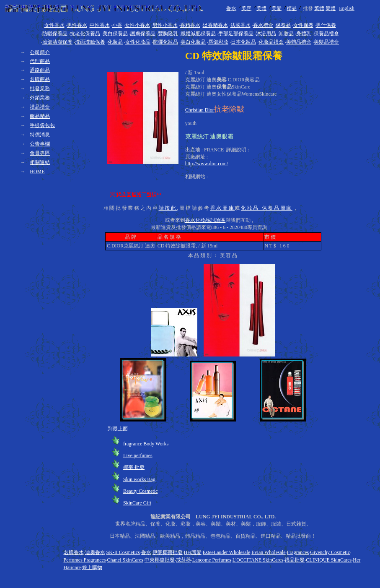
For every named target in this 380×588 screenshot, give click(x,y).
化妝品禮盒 (271, 42)
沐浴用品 (266, 34)
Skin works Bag (139, 479)
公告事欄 (40, 144)
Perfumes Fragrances (85, 560)
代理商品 (40, 61)
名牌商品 (40, 79)
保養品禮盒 (326, 34)
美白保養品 (115, 34)
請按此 (168, 208)
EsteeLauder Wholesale (226, 552)
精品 (292, 8)
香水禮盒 (263, 25)
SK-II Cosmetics (123, 552)
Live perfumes (138, 455)
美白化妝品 (193, 42)
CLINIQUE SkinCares (329, 560)
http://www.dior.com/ (207, 164)
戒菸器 (184, 560)
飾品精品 (40, 116)
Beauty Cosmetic (140, 491)
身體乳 (304, 34)
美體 (261, 8)
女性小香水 (137, 25)
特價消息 (40, 135)
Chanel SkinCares (125, 560)
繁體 (319, 8)
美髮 (277, 8)
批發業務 (40, 88)
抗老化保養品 (85, 34)
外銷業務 (40, 98)
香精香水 (190, 25)
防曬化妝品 (165, 42)
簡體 (331, 8)
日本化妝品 (243, 42)
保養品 (283, 25)
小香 (117, 25)
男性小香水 (165, 25)
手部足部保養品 (236, 34)
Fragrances (298, 552)
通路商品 (40, 70)
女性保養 (303, 25)
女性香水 (54, 25)
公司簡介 (40, 52)
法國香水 (240, 25)
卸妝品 (286, 34)
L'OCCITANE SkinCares (258, 560)
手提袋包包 (42, 125)
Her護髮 (193, 552)
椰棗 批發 (134, 467)
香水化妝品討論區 (205, 220)
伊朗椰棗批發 (168, 552)
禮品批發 (295, 560)
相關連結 (40, 162)
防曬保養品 (55, 34)
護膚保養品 (143, 34)
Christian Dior (200, 110)
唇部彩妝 (218, 42)
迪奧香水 (95, 552)
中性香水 (100, 25)
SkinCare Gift (137, 503)
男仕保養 (326, 25)
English (347, 8)
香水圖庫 (223, 208)
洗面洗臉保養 (90, 42)
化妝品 (115, 42)
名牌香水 (74, 552)
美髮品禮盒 (326, 42)
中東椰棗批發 (160, 560)
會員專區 (40, 153)
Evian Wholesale (268, 552)
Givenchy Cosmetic (330, 552)
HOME (37, 172)
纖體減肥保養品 (198, 34)
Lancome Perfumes (212, 560)
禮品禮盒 (40, 107)
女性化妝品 (138, 42)
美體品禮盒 (299, 42)
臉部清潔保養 (57, 42)
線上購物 (92, 567)
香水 (231, 8)
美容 (246, 8)
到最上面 (118, 429)
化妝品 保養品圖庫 (267, 208)
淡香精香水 (215, 25)
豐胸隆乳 (168, 34)
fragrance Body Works (146, 444)
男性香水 (77, 25)
